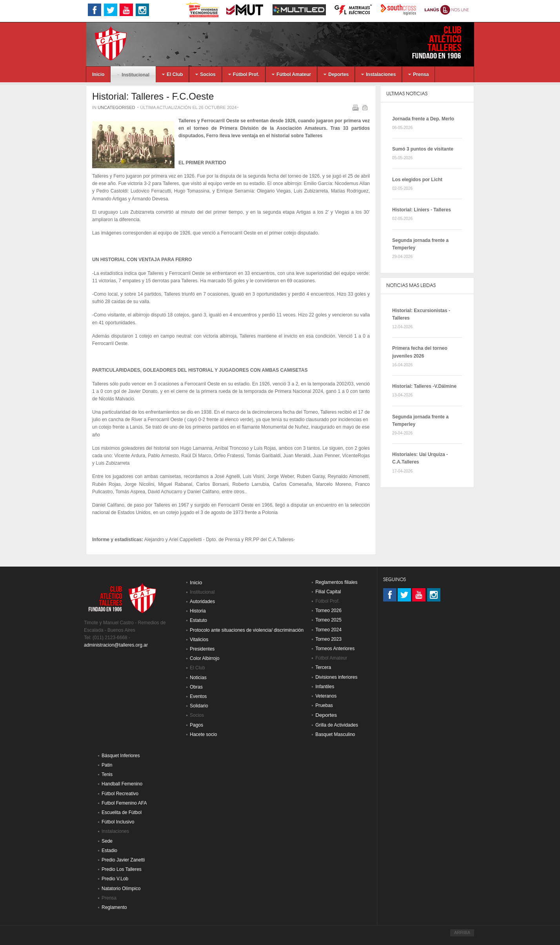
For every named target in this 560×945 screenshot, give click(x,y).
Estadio (109, 850)
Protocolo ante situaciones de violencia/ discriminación (247, 630)
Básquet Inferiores (121, 756)
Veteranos (326, 696)
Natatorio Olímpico (121, 889)
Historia (198, 611)
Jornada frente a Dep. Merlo (423, 119)
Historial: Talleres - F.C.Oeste (153, 96)
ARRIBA (462, 932)
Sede (107, 841)
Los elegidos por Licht (417, 180)
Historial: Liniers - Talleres (422, 210)
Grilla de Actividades (337, 725)
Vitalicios (199, 640)
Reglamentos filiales (336, 582)
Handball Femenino (122, 784)
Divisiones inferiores (336, 677)
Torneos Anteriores (335, 649)
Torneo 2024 (328, 630)
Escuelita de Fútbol (122, 812)
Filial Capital (328, 592)
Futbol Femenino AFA (124, 803)
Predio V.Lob (115, 879)
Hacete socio (203, 734)
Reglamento (114, 907)
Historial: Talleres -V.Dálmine (424, 386)
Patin (107, 765)
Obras (196, 687)
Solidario (199, 706)
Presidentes (202, 649)
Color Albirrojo (205, 658)
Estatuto (198, 620)
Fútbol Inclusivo (118, 822)
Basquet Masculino (335, 734)
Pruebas (324, 705)
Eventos (198, 696)
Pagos (196, 725)
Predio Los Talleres (122, 869)
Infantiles (325, 687)
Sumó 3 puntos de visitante (423, 149)
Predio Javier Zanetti (123, 860)
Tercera (323, 667)
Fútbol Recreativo (120, 794)
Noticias (198, 678)
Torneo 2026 (328, 611)
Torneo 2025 (328, 620)
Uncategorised (116, 107)
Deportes (326, 715)
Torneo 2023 (328, 639)
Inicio (196, 582)
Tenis (107, 774)
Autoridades (202, 602)
